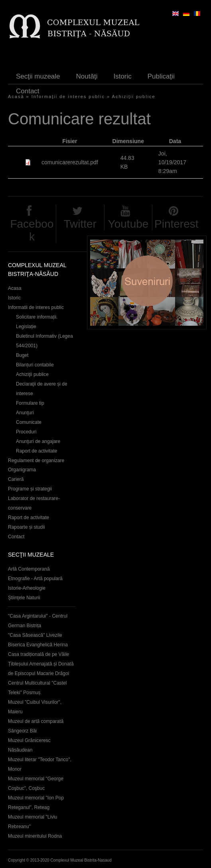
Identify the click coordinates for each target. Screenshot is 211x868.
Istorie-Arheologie (27, 588)
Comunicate (29, 422)
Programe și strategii (30, 489)
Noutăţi (87, 76)
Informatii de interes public (36, 307)
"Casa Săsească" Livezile (35, 635)
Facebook (32, 230)
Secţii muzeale (38, 76)
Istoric (122, 76)
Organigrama (22, 470)
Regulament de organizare (36, 461)
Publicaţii (161, 76)
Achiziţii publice (134, 96)
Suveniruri (147, 282)
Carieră (16, 479)
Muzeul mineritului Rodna (35, 836)
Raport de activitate (36, 451)
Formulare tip (30, 403)
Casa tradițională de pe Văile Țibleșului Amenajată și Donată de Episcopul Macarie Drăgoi (41, 664)
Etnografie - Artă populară (35, 579)
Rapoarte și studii (27, 527)
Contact (28, 91)
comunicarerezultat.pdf (70, 162)
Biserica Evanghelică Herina (38, 645)
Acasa (15, 288)
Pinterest (176, 224)
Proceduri (26, 432)
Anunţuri (25, 413)
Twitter (80, 224)
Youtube (128, 224)
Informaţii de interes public (68, 96)
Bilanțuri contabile (35, 365)
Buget (22, 355)
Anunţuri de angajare (38, 441)
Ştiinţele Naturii (24, 598)
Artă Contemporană (29, 569)
